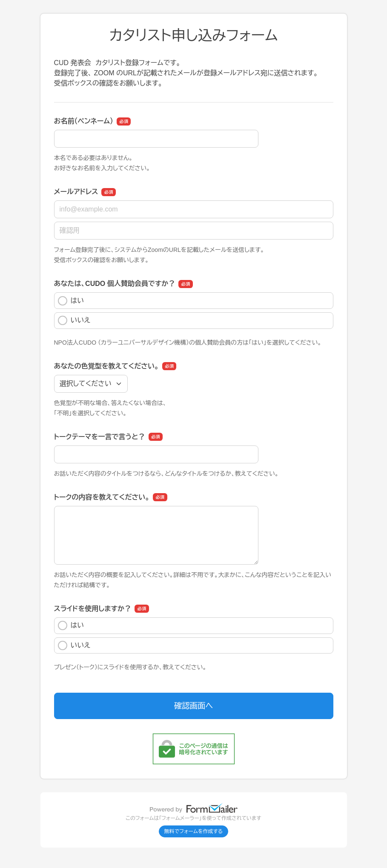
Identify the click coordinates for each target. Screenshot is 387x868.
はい (71, 301)
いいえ (74, 320)
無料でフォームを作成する (194, 831)
